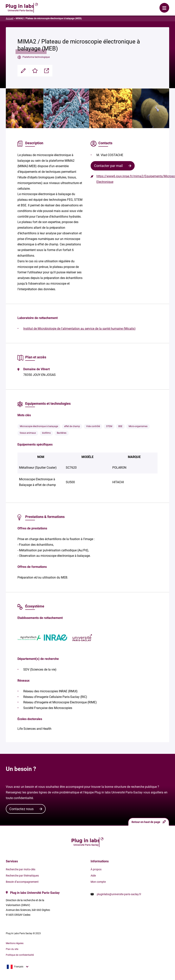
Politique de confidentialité (20, 955)
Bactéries (62, 433)
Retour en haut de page (149, 822)
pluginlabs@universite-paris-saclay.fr (119, 894)
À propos (96, 869)
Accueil (10, 18)
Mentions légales (15, 943)
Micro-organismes (138, 426)
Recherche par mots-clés (21, 869)
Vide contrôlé (93, 426)
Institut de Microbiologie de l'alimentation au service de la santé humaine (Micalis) (79, 329)
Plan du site (12, 949)
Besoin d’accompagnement (22, 882)
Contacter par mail (108, 166)
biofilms (46, 433)
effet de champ (72, 426)
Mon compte (98, 882)
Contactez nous (21, 809)
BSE (120, 426)
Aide (93, 876)
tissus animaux (28, 433)
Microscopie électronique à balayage (39, 426)
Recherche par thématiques (22, 876)
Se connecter (68, 5)
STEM (109, 426)
